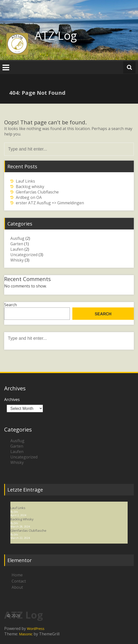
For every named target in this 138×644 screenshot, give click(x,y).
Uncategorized (24, 255)
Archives (12, 399)
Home (17, 575)
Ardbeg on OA (29, 197)
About (17, 587)
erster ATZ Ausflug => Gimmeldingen (50, 203)
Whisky (17, 260)
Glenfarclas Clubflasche (37, 192)
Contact (19, 581)
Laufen (17, 249)
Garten (17, 244)
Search (10, 305)
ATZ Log (56, 35)
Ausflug (17, 238)
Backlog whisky (30, 187)
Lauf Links (25, 181)
